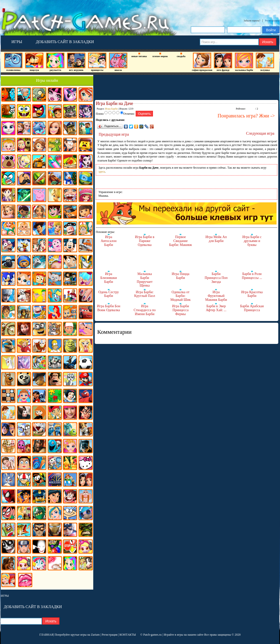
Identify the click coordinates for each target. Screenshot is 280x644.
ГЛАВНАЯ (46, 635)
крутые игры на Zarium (85, 635)
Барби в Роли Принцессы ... (252, 276)
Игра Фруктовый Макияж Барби (216, 296)
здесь (102, 172)
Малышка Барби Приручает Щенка (145, 280)
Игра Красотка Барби (252, 294)
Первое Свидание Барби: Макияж (181, 241)
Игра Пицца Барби (180, 276)
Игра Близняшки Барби (109, 278)
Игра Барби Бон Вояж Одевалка (109, 308)
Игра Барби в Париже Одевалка (145, 241)
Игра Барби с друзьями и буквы (252, 241)
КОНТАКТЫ (128, 635)
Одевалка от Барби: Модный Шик (181, 296)
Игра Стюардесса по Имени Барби (145, 310)
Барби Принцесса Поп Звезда (216, 278)
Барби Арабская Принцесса (252, 308)
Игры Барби (111, 109)
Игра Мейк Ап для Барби (216, 239)
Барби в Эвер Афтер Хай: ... (216, 308)
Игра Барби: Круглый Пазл (145, 294)
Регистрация (272, 20)
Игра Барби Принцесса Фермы (180, 310)
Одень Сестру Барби (109, 294)
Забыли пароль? (252, 21)
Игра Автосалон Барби (109, 241)
